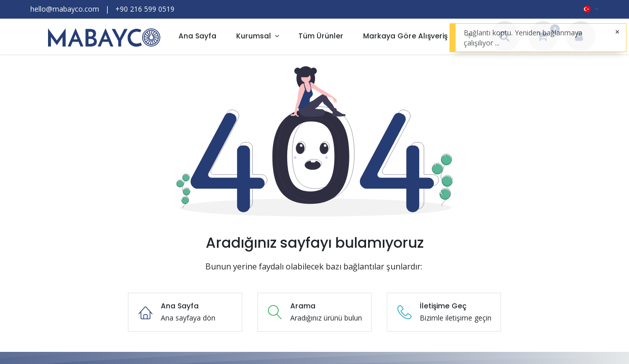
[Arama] (504, 37)
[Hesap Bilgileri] (579, 37)
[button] (469, 37)
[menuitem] (197, 37)
